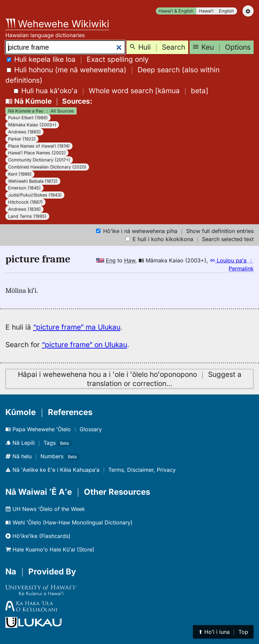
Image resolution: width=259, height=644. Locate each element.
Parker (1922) (22, 139)
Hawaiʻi (206, 11)
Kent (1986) (20, 174)
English (226, 11)
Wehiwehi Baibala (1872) (33, 181)
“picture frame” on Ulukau (84, 345)
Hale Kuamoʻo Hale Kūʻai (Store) (50, 549)
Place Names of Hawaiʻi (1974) (39, 146)
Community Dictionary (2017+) (39, 160)
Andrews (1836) (24, 209)
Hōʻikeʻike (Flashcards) (38, 536)
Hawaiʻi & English (176, 11)
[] (111, 91)
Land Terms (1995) (27, 216)
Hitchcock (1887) (25, 202)
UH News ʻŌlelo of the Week (45, 509)
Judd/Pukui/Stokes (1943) (35, 195)
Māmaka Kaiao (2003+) (32, 125)
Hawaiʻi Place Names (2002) (37, 153)
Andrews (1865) (24, 132)
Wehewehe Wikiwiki (57, 24)
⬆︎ (223, 632)
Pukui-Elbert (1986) (28, 118)
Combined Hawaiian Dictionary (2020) (47, 167)
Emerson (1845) (24, 188)
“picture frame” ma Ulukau (77, 327)
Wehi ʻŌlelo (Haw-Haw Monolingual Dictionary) (69, 522)
